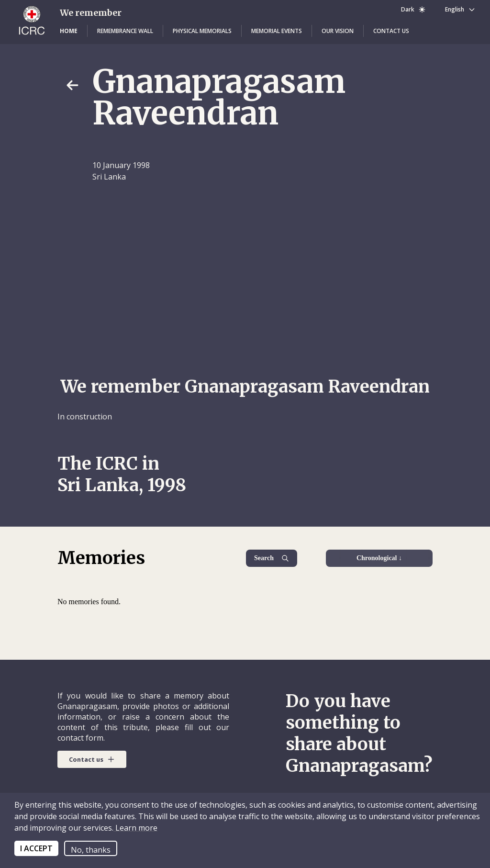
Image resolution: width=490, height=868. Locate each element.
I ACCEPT (36, 848)
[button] (69, 31)
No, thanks (91, 850)
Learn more (135, 828)
